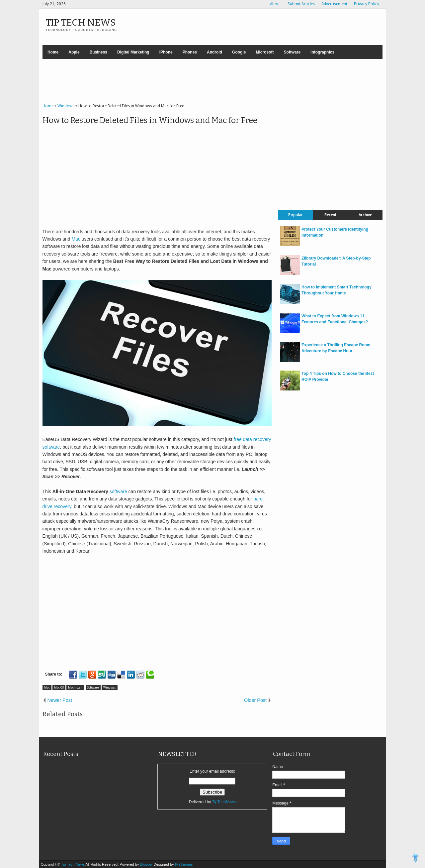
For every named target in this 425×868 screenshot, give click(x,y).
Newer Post (60, 700)
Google (239, 52)
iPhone (166, 52)
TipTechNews (224, 802)
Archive (365, 215)
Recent (330, 215)
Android (214, 52)
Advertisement (334, 4)
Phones (190, 52)
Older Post (255, 700)
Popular (296, 215)
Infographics (322, 52)
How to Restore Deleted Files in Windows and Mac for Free (150, 120)
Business (98, 52)
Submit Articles (301, 4)
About (275, 4)
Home (53, 52)
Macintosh (75, 688)
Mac (76, 239)
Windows (110, 688)
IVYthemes (184, 864)
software (118, 491)
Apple (74, 52)
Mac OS (59, 688)
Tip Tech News (81, 22)
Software (292, 52)
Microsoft (265, 52)
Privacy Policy (367, 4)
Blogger (147, 864)
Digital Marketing (133, 52)
